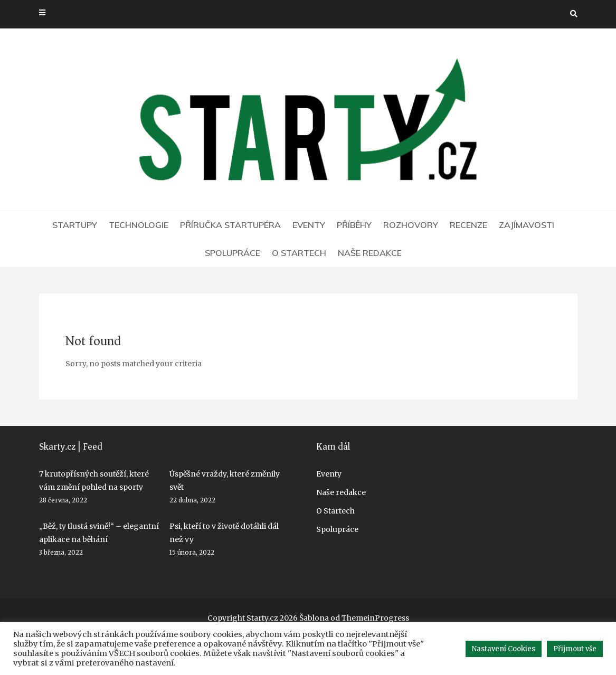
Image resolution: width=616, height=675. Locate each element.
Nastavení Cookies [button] (504, 649)
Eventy (309, 225)
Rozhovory (411, 225)
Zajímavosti (527, 225)
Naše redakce (370, 253)
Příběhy (354, 225)
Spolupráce (233, 253)
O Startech (299, 253)
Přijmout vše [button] (575, 649)
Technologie (139, 225)
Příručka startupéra (230, 225)
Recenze (468, 225)
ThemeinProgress (375, 618)
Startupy (75, 225)
